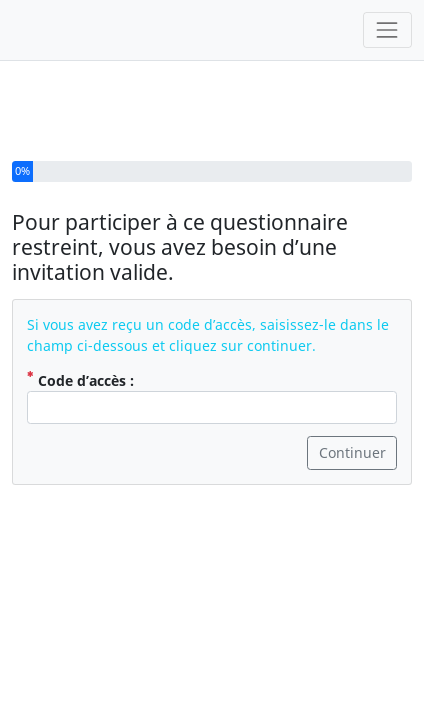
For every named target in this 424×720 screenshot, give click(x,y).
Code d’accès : (80, 348)
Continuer (352, 421)
